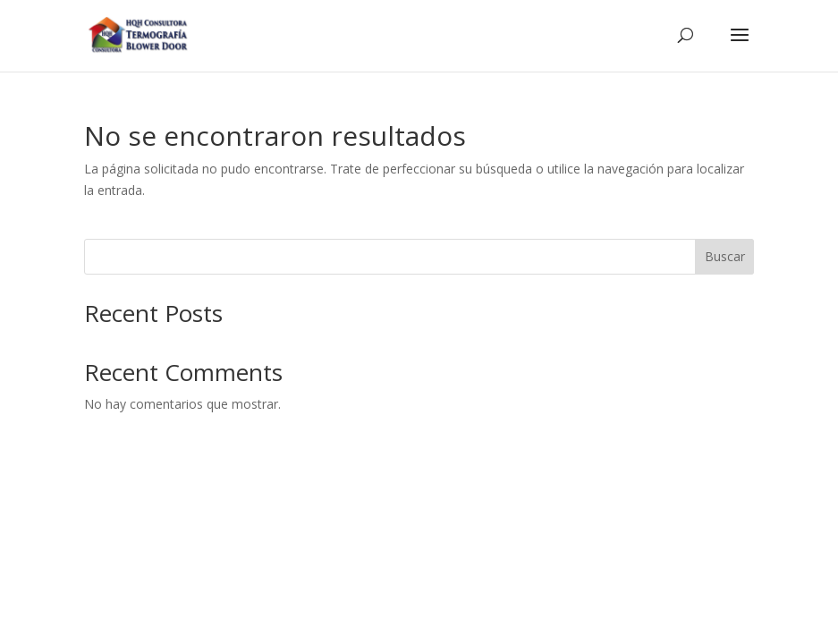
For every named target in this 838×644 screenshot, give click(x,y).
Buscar (725, 256)
